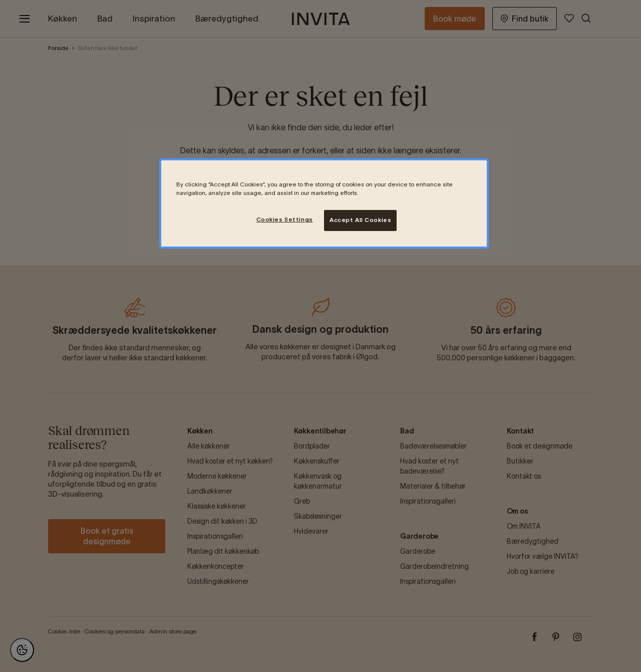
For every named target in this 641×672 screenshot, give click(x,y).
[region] (324, 203)
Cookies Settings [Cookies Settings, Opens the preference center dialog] (285, 219)
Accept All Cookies (360, 220)
